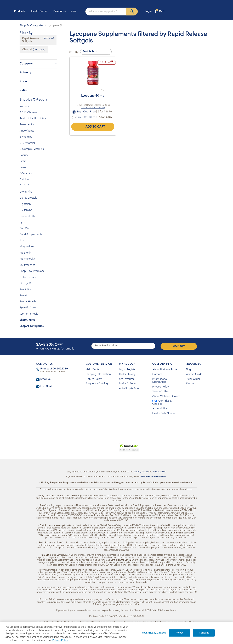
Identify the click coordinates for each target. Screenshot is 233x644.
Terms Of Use (160, 392)
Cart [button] (160, 11)
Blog (188, 370)
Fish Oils (24, 229)
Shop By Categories (32, 26)
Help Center (93, 370)
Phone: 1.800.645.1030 (54, 369)
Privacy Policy (161, 387)
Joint (22, 241)
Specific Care (28, 308)
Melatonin (25, 253)
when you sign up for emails (55, 347)
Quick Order (193, 379)
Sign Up (179, 346)
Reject (180, 633)
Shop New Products (32, 271)
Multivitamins (27, 265)
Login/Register (128, 370)
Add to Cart (93, 127)
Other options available (93, 108)
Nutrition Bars (28, 277)
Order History (127, 374)
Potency (38, 73)
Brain (23, 168)
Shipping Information (98, 374)
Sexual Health (28, 302)
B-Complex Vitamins (32, 149)
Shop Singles (27, 320)
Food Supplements (31, 235)
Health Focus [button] (40, 11)
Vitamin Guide (194, 374)
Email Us (45, 379)
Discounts (59, 11)
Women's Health (29, 314)
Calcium (25, 180)
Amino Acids (27, 125)
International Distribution (160, 381)
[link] (102, 449)
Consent (204, 633)
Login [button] (149, 11)
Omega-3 (25, 283)
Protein (24, 296)
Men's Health (27, 259)
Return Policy (94, 379)
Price (38, 81)
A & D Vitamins (28, 113)
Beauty (24, 155)
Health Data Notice (164, 414)
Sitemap (190, 384)
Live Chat (46, 386)
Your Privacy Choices (162, 403)
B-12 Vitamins (27, 143)
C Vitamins (26, 174)
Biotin (23, 161)
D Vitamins (26, 192)
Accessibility (160, 409)
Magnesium (27, 247)
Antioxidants (27, 131)
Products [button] (21, 11)
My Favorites (127, 379)
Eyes (22, 222)
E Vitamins (26, 210)
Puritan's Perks (128, 384)
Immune (25, 107)
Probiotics (25, 290)
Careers (157, 374)
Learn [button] (74, 11)
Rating (38, 90)
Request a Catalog (97, 384)
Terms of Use (159, 472)
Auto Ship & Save (129, 389)
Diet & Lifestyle (28, 198)
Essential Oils (27, 216)
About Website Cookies (166, 396)
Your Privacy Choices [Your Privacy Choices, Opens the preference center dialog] (154, 633)
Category (38, 64)
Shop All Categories (32, 326)
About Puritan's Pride (165, 370)
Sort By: (74, 52)
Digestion (25, 204)
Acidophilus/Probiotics (33, 119)
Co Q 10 (24, 186)
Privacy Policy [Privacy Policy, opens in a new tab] (60, 640)
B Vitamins (26, 137)
